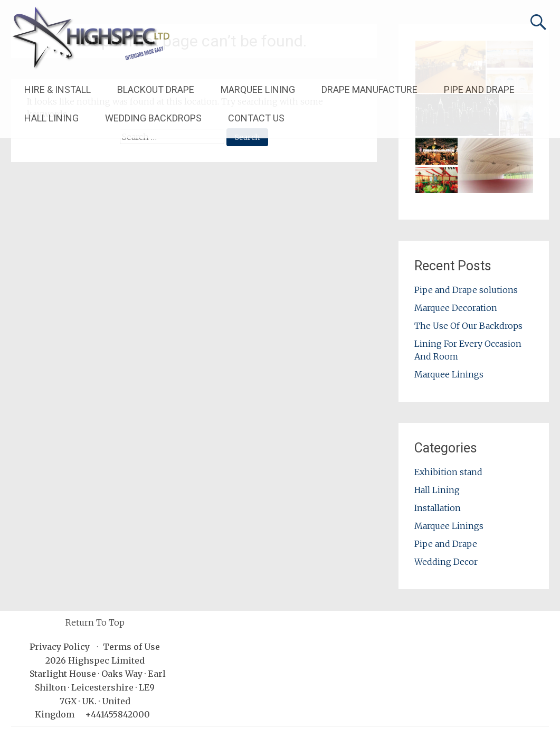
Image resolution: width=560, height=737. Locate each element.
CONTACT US (256, 118)
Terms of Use (131, 647)
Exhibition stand (448, 472)
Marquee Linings (449, 374)
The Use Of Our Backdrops (468, 326)
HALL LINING (51, 118)
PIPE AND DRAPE (479, 89)
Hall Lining (437, 490)
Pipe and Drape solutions (466, 290)
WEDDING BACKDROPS (153, 118)
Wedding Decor (446, 562)
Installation (438, 508)
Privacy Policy (60, 647)
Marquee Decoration (456, 308)
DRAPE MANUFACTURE (369, 89)
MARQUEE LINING (258, 89)
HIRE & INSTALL (58, 89)
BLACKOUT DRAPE (156, 89)
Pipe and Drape (446, 544)
